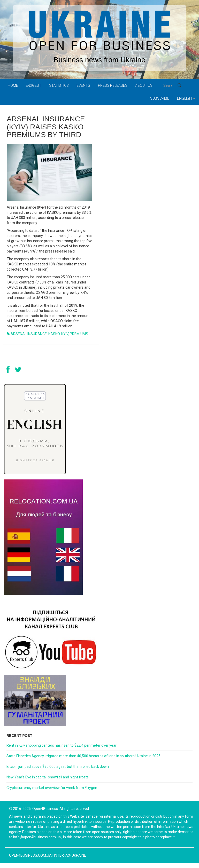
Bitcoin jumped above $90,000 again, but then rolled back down (58, 767)
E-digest (34, 85)
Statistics (59, 85)
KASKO (54, 334)
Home (13, 85)
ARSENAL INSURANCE (29, 334)
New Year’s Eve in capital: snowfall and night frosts (48, 777)
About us (144, 85)
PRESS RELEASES (113, 85)
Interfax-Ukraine (70, 855)
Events (83, 85)
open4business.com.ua (30, 855)
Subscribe (160, 98)
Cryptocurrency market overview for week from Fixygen (52, 788)
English (186, 98)
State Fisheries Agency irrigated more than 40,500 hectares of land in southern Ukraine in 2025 (83, 756)
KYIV (65, 334)
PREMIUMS (79, 334)
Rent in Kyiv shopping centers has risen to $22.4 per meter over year (62, 745)
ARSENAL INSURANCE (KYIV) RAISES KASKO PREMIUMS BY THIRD (46, 127)
